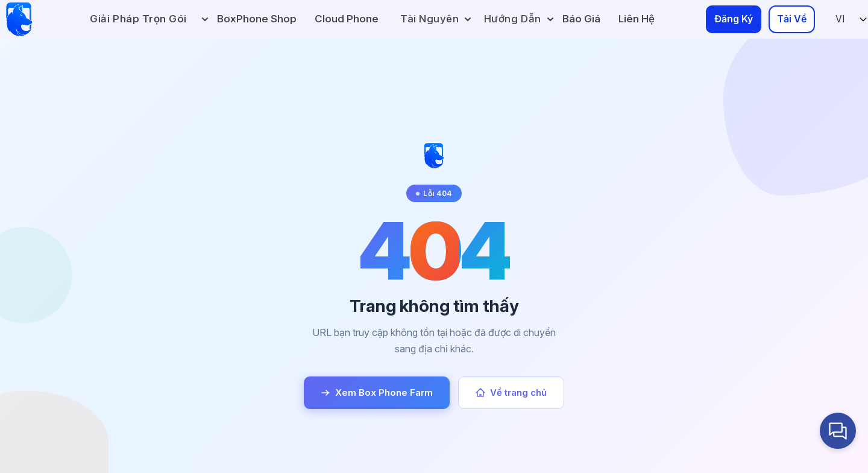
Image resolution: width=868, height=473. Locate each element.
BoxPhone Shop (257, 19)
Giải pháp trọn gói (138, 19)
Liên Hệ (637, 19)
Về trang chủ (511, 392)
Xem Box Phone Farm (377, 392)
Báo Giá (581, 19)
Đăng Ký (734, 19)
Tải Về (792, 19)
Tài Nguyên (436, 19)
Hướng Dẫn (519, 19)
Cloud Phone (347, 19)
